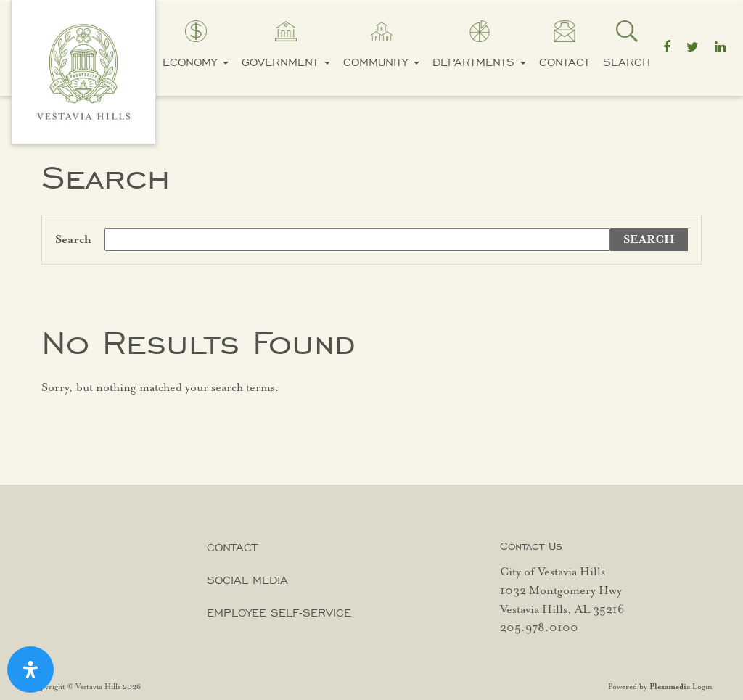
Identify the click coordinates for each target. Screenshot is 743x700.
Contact (565, 62)
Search (627, 62)
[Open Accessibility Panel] (30, 670)
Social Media (247, 580)
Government (286, 62)
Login (702, 687)
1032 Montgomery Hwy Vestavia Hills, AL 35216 (562, 600)
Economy (196, 62)
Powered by (649, 687)
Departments (479, 62)
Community (381, 62)
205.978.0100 (539, 628)
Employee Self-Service (279, 613)
